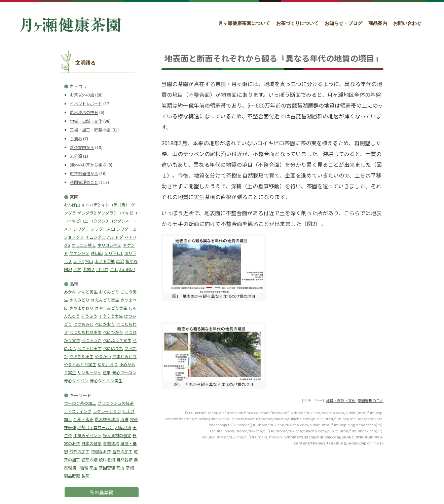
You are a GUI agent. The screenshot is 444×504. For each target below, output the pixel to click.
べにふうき (91, 340)
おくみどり (109, 292)
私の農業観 (102, 492)
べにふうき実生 (117, 340)
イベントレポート (86, 103)
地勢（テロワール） (96, 427)
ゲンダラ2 (87, 213)
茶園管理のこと (84, 182)
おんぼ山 (72, 205)
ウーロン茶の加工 (80, 403)
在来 (107, 372)
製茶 (85, 476)
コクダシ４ (119, 221)
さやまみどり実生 (111, 308)
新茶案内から (82, 147)
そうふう (89, 316)
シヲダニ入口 (103, 229)
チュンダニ (96, 237)
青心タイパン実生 (106, 380)
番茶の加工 (122, 451)
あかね (70, 292)
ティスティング (78, 411)
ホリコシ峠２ (109, 245)
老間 (77, 269)
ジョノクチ (74, 237)
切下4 (79, 261)
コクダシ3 (99, 221)
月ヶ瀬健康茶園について (244, 23)
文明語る (85, 63)
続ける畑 (107, 459)
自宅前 (102, 269)
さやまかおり (81, 308)
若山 (114, 269)
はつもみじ (83, 324)
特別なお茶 (101, 451)
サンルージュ (89, 372)
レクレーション (107, 411)
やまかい (103, 356)
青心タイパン (76, 380)
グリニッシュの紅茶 (116, 403)
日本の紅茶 (91, 443)
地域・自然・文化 (86, 121)
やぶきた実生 (81, 356)
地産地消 (123, 427)
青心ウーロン (124, 372)
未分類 (76, 156)
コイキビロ (127, 213)
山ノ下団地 (105, 261)
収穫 (124, 419)
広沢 (120, 261)
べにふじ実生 (89, 348)
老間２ (89, 269)
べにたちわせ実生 (85, 332)
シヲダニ (81, 229)
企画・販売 (83, 419)
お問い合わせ (407, 23)
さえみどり (79, 300)
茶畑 (130, 468)
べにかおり (105, 324)
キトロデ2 (91, 205)
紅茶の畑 (89, 459)
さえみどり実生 (105, 300)
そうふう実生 (111, 316)
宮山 (89, 261)
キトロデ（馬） (115, 205)
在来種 (70, 427)
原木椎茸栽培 (107, 419)
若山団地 (127, 269)
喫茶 (134, 419)
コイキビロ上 (76, 221)
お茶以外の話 (82, 95)
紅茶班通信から (84, 173)
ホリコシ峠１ (84, 245)
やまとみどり (124, 356)
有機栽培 (111, 443)
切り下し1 (114, 253)
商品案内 (378, 23)
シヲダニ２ (126, 229)
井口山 (97, 253)
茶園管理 (107, 468)
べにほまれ (113, 348)
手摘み (76, 138)
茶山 (120, 468)
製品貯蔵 (72, 476)
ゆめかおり (108, 364)
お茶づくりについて (297, 23)
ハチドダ (115, 237)
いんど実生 (87, 292)
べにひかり (113, 332)
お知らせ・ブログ (343, 23)
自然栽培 (124, 459)
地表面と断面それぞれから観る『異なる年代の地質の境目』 (273, 58)
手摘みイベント (87, 435)
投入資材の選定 (117, 435)
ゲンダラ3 (106, 213)
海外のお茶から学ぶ (88, 165)
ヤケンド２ (79, 253)
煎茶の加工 (79, 451)
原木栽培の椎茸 (84, 112)
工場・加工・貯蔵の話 (90, 130)
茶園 (94, 468)
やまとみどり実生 (80, 364)
